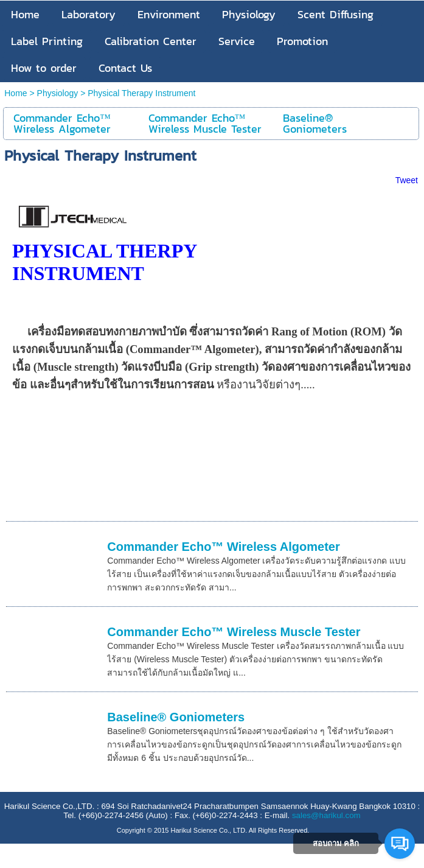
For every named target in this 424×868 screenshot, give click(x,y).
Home (16, 93)
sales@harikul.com (326, 815)
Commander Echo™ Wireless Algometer (224, 547)
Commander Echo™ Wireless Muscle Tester (234, 632)
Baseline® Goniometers (176, 717)
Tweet (407, 180)
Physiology (58, 93)
